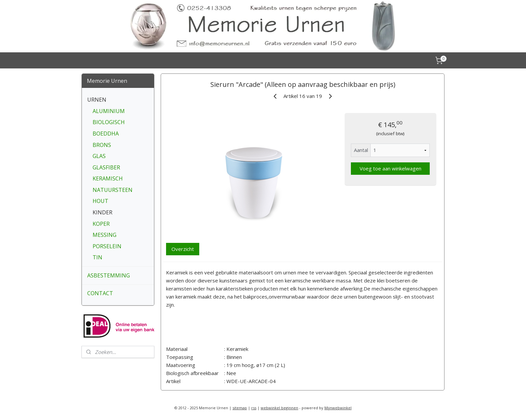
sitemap (240, 408)
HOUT (100, 201)
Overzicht (183, 249)
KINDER (102, 212)
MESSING (104, 235)
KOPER (101, 224)
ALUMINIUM (109, 111)
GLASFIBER (106, 167)
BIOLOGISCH (109, 122)
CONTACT (100, 293)
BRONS (102, 145)
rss (254, 408)
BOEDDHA (106, 134)
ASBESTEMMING (109, 275)
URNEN (97, 100)
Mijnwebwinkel (338, 408)
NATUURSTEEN (113, 190)
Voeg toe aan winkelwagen (390, 168)
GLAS (99, 156)
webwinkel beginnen (279, 408)
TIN (97, 257)
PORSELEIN (107, 246)
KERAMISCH (108, 178)
